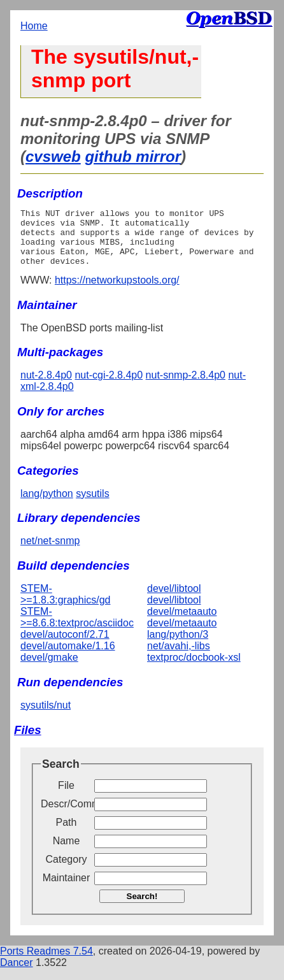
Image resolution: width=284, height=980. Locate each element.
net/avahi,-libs (179, 657)
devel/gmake (49, 669)
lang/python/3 (178, 646)
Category (67, 871)
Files (28, 741)
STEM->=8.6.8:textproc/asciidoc (77, 629)
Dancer (17, 974)
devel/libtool (174, 600)
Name (67, 852)
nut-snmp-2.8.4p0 (186, 386)
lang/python (47, 505)
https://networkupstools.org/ (117, 292)
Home (34, 26)
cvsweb (53, 156)
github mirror (133, 156)
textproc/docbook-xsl (194, 669)
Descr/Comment (66, 815)
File (66, 797)
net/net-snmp (50, 552)
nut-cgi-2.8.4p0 (109, 386)
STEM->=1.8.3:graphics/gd (65, 606)
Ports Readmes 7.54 (46, 962)
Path (67, 834)
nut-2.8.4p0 (46, 386)
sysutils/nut (46, 717)
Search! (142, 908)
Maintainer (67, 889)
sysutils (92, 505)
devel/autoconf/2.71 (65, 646)
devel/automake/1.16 (68, 657)
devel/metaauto (182, 623)
